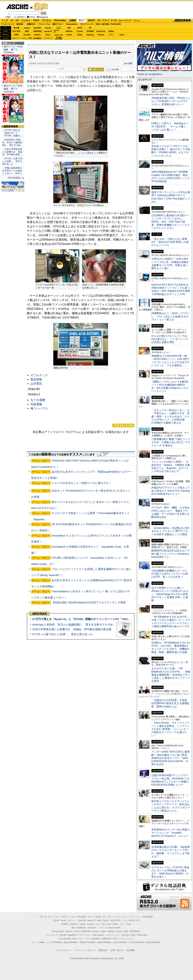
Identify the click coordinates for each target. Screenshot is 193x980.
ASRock (69, 31)
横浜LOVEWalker (71, 942)
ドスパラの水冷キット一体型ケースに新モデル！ (82, 483)
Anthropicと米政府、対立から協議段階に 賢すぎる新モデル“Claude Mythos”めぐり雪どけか (89, 624)
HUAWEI (90, 31)
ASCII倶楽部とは (16, 178)
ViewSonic (101, 31)
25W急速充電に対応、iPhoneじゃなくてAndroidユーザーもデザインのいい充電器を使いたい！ (171, 101)
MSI (69, 28)
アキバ (106, 20)
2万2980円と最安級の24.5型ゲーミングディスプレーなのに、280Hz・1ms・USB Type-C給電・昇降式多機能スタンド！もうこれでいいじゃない (170, 222)
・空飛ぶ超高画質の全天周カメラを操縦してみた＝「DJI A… (13, 171)
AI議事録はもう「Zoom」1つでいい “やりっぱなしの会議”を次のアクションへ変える (171, 316)
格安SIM (20, 24)
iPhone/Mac (60, 20)
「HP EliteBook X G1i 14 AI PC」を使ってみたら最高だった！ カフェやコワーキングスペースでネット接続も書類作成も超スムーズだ (171, 621)
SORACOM (86, 931)
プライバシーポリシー (85, 950)
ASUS (80, 28)
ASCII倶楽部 (183, 21)
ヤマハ (111, 35)
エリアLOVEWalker (54, 942)
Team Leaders (98, 935)
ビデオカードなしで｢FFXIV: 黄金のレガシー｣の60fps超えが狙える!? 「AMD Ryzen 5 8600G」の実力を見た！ (170, 872)
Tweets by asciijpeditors (150, 74)
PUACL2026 (116, 24)
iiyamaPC (37, 28)
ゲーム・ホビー (42, 7)
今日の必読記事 (64, 939)
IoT (17, 20)
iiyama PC (92, 920)
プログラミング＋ (113, 935)
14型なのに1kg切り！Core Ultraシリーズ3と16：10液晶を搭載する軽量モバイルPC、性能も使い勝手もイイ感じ (170, 264)
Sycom (48, 28)
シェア (61, 69)
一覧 (83, 69)
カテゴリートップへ (123, 425)
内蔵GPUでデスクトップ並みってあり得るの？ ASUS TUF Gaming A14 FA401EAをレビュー (171, 491)
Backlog (90, 35)
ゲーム (137, 21)
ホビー (82, 20)
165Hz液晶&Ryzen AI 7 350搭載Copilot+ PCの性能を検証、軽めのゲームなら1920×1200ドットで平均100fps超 (171, 177)
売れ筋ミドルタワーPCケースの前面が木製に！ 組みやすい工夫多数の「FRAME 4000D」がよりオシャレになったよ (171, 151)
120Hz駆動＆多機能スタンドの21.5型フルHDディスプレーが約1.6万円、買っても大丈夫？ (170, 574)
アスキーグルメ (45, 24)
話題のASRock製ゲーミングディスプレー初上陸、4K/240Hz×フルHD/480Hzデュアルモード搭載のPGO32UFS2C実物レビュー (171, 780)
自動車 (73, 20)
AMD (27, 31)
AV (99, 20)
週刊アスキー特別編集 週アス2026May (13, 50)
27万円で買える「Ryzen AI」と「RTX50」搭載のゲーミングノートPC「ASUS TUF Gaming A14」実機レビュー (102, 619)
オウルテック (39, 375)
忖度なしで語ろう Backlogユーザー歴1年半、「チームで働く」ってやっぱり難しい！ (170, 126)
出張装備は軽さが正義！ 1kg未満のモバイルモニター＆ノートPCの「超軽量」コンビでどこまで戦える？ (170, 852)
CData (80, 35)
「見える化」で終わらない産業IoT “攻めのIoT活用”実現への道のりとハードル (170, 242)
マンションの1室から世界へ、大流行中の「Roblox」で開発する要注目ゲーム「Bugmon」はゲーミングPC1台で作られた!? (171, 466)
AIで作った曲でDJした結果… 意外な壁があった (63, 634)
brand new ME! (114, 928)
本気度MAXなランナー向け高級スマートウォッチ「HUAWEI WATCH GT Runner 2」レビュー (171, 833)
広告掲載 (131, 950)
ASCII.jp (17, 7)
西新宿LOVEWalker (88, 942)
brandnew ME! (59, 38)
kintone (38, 35)
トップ (5, 20)
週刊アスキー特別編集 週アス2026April (13, 89)
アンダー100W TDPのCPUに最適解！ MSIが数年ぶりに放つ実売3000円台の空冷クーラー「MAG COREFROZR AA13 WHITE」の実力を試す (170, 758)
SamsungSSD (56, 31)
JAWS (16, 35)
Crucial (80, 31)
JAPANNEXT (37, 38)
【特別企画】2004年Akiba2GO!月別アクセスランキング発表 (89, 602)
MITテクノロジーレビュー (124, 939)
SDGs (98, 24)
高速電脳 (36, 404)
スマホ (114, 20)
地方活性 (105, 24)
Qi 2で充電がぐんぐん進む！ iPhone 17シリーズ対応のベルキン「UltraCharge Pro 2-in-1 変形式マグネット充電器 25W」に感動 (170, 594)
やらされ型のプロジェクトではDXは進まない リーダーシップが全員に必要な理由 (170, 339)
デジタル (47, 20)
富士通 (16, 28)
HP (90, 28)
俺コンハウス (39, 408)
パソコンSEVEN (59, 28)
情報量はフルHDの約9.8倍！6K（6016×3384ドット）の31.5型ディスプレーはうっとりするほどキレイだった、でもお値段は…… (170, 361)
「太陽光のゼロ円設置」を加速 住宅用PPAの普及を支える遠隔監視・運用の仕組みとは (170, 703)
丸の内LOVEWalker (137, 942)
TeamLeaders (72, 24)
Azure (48, 35)
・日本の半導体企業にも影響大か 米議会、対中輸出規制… (12, 152)
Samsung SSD (58, 931)
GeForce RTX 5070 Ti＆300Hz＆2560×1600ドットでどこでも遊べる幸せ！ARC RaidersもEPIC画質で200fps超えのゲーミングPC (171, 289)
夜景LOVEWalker (104, 942)
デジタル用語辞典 (92, 939)
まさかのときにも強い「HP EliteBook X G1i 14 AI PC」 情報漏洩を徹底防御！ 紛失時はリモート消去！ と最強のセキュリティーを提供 (171, 675)
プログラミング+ (87, 24)
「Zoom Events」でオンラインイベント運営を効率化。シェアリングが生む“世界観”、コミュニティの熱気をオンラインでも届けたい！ (170, 729)
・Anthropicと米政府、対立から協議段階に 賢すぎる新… (12, 142)
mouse (27, 28)
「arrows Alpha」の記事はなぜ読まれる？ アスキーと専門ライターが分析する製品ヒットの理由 (170, 531)
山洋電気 (36, 384)
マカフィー (16, 38)
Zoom (122, 35)
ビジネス (26, 20)
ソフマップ (48, 38)
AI (12, 20)
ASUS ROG (37, 31)
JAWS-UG (74, 924)
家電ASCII (31, 24)
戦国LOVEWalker (153, 942)
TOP (41, 917)
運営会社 (103, 950)
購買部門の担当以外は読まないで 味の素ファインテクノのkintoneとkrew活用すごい (172, 554)
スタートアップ (125, 21)
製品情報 (36, 379)
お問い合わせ (117, 950)
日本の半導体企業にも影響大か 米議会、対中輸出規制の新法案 (72, 629)
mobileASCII (106, 939)
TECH (36, 20)
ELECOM (16, 31)
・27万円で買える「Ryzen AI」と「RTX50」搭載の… (12, 133)
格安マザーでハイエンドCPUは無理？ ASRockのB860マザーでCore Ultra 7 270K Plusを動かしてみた (171, 197)
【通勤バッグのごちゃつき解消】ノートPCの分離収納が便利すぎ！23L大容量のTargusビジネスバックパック (170, 386)
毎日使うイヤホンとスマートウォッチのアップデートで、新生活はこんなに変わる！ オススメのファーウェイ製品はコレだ (171, 806)
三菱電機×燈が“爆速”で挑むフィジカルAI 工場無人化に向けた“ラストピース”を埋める (171, 442)
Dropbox (69, 35)
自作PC (91, 20)
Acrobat (27, 35)
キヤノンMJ (27, 38)
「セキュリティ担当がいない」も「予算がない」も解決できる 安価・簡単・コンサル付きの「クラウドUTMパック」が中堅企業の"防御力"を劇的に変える (170, 416)
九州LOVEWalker (120, 942)
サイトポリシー (64, 950)
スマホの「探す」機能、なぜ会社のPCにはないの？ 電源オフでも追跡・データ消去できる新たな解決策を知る (171, 512)
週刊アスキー (58, 24)
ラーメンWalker (38, 942)
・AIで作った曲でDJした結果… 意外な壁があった (12, 161)
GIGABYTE (48, 31)
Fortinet (101, 35)
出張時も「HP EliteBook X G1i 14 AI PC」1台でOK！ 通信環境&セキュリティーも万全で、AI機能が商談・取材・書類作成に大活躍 (171, 647)
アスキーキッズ (7, 24)
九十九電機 (38, 400)
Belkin (111, 31)
